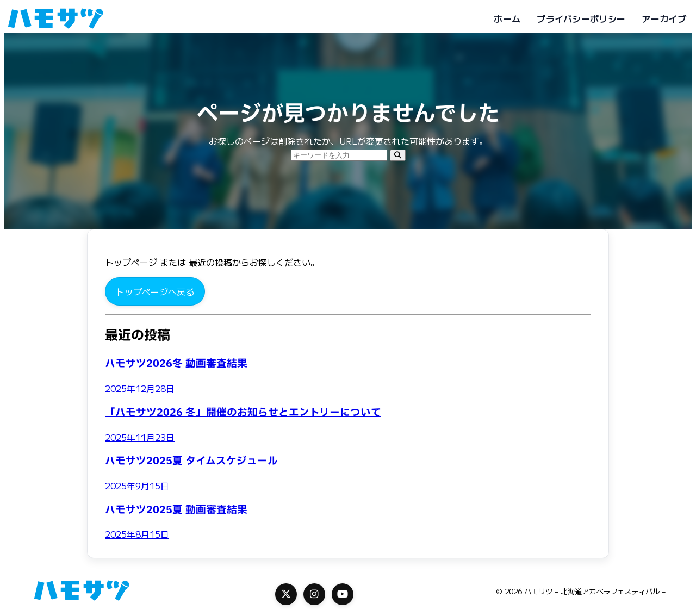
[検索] (398, 155)
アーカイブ (664, 18)
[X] (286, 594)
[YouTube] (343, 594)
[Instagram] (314, 594)
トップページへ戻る (155, 291)
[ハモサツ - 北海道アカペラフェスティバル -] (55, 18)
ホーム (507, 18)
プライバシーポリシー (581, 18)
